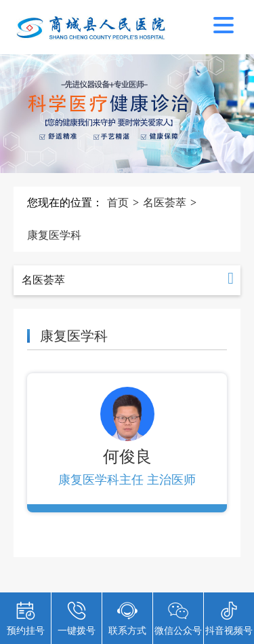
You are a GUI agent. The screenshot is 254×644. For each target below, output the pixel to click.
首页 (118, 203)
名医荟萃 (165, 203)
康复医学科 (54, 235)
